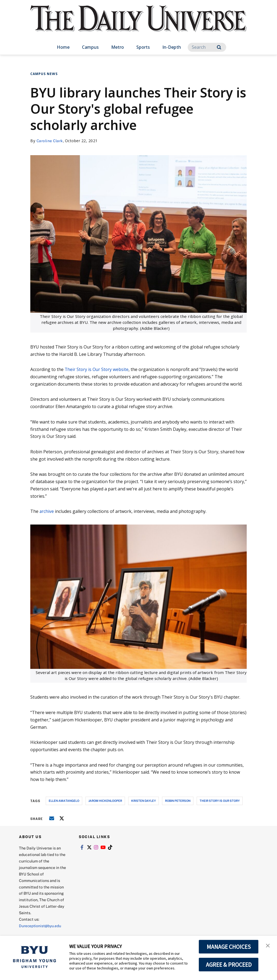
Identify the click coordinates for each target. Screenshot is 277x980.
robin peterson (178, 801)
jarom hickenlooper (105, 801)
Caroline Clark (50, 141)
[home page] (138, 24)
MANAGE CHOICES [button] (229, 947)
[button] (268, 945)
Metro (118, 47)
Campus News (44, 74)
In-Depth (172, 47)
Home (63, 47)
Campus (90, 47)
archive (47, 511)
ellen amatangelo (64, 801)
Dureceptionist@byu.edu (41, 926)
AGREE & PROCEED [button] (229, 965)
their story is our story (220, 801)
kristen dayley (144, 801)
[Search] (207, 47)
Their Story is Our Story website (97, 369)
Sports (143, 47)
